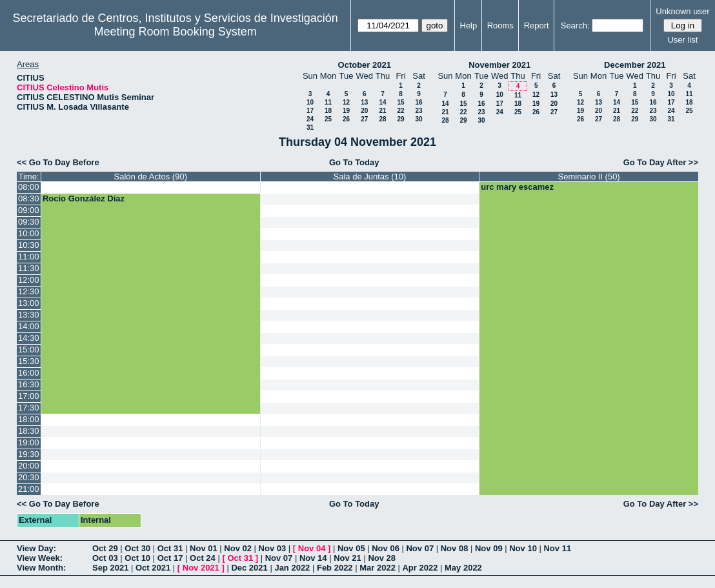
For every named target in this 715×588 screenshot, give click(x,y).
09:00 (29, 210)
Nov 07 (420, 548)
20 (364, 111)
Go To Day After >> (661, 162)
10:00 (29, 233)
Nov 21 (347, 558)
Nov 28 (382, 558)
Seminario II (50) (589, 177)
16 (418, 102)
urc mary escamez (517, 187)
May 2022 (463, 568)
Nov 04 (312, 548)
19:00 (29, 442)
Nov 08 (455, 548)
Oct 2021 (153, 568)
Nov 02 (238, 548)
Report (537, 25)
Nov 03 (273, 548)
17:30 (29, 408)
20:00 (29, 466)
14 (382, 102)
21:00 (29, 489)
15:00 (29, 350)
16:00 (29, 373)
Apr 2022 (420, 568)
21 (382, 111)
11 (328, 102)
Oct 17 (170, 558)
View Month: (41, 568)
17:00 (29, 396)
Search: (575, 25)
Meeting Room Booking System (176, 32)
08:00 (29, 187)
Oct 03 (105, 558)
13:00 (29, 303)
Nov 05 (351, 548)
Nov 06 (386, 548)
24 (310, 119)
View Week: (40, 558)
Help (469, 25)
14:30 (29, 338)
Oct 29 (105, 548)
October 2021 (365, 65)
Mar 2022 (378, 568)
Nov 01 (204, 548)
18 (328, 111)
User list (682, 40)
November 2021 (499, 65)
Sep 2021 (110, 568)
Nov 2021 (201, 568)
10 (310, 102)
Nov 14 (313, 558)
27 (364, 119)
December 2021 (635, 65)
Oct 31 (170, 548)
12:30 (29, 291)
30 (418, 119)
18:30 (29, 431)
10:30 (29, 245)
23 (418, 111)
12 (346, 102)
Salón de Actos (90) (151, 177)
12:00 (29, 280)
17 (310, 111)
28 (382, 119)
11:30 (29, 268)
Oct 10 (137, 558)
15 (400, 102)
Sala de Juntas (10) (370, 177)
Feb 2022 (335, 568)
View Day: (36, 548)
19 (346, 111)
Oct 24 (203, 558)
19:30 (29, 454)
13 (364, 102)
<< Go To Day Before (58, 162)
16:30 (29, 384)
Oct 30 (137, 548)
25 (328, 119)
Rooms (500, 25)
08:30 (29, 198)
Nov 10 (523, 548)
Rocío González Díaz (84, 198)
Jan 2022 (292, 568)
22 (400, 111)
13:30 (29, 315)
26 (346, 119)
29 (400, 119)
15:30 (29, 361)
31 (310, 127)
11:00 (29, 257)
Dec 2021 (249, 568)
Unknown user (682, 11)
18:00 (29, 419)
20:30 (29, 477)
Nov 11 (557, 548)
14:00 (29, 326)
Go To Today (354, 162)
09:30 (29, 222)
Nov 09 (489, 548)
